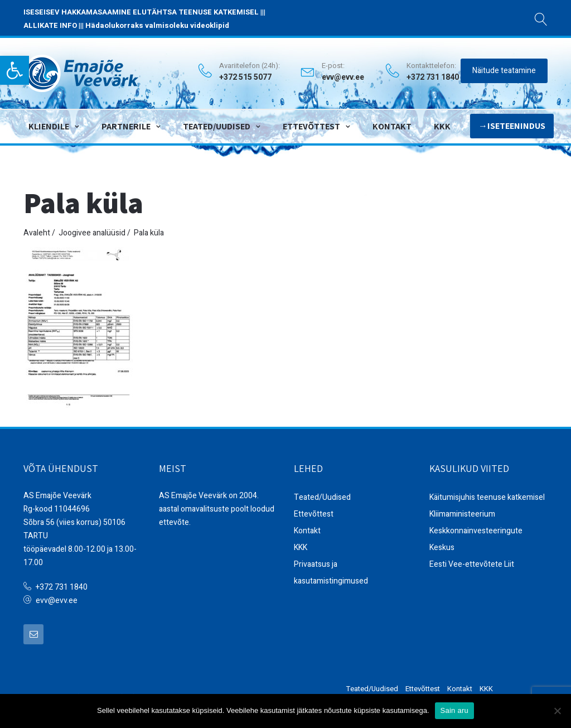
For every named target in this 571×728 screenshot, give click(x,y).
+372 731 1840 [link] (62, 587)
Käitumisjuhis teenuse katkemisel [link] (487, 497)
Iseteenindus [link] (516, 126)
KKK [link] (442, 126)
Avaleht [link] (37, 233)
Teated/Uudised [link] (217, 126)
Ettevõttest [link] (311, 126)
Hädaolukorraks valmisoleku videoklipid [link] (157, 25)
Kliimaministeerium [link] (462, 514)
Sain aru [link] (454, 710)
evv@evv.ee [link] (343, 78)
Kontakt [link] (392, 126)
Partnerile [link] (126, 126)
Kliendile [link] (49, 126)
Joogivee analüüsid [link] (92, 233)
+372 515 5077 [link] (245, 78)
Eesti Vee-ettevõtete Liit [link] (472, 564)
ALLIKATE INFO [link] (50, 25)
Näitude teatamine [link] (504, 71)
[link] (14, 70)
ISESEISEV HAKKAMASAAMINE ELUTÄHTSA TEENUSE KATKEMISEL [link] (141, 12)
